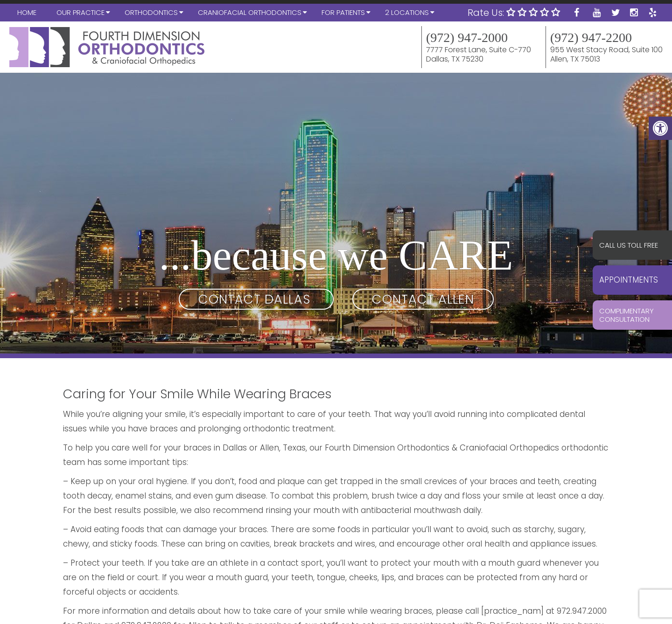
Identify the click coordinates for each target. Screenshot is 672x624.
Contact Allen (423, 299)
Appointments (629, 280)
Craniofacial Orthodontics (250, 12)
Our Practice (80, 12)
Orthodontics (151, 12)
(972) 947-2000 (467, 38)
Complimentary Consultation (626, 315)
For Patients (343, 12)
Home (27, 12)
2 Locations (407, 12)
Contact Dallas (256, 299)
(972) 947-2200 (591, 38)
